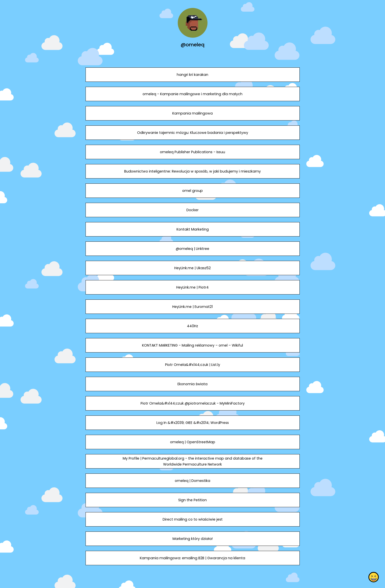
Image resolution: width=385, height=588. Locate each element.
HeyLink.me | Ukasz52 (192, 268)
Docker (192, 210)
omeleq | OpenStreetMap (192, 442)
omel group (192, 191)
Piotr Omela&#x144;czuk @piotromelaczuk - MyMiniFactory (192, 403)
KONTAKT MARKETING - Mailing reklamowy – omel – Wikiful (192, 345)
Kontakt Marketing (192, 229)
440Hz (192, 326)
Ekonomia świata (192, 384)
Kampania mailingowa (192, 113)
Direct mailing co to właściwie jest (192, 519)
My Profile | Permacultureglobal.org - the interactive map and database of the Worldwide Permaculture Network (192, 461)
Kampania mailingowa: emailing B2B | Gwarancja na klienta (192, 558)
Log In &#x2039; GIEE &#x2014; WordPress (192, 423)
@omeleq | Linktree (192, 249)
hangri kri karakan (192, 75)
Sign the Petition (192, 500)
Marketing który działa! (192, 539)
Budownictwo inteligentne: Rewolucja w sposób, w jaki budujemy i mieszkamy (192, 171)
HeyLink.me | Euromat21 (192, 307)
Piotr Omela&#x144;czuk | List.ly (192, 365)
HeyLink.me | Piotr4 (192, 287)
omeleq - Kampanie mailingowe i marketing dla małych (192, 94)
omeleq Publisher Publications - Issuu (192, 152)
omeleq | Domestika (192, 481)
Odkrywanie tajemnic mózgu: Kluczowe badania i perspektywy (192, 133)
